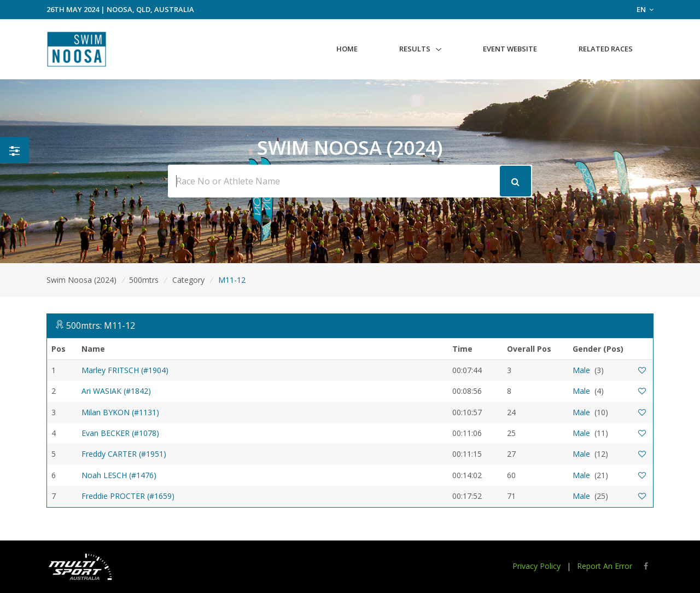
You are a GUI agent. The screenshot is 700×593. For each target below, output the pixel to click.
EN (645, 9)
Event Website (510, 49)
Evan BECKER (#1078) (120, 433)
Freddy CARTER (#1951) (124, 454)
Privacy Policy (536, 566)
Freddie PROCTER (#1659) (128, 496)
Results (415, 49)
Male (581, 370)
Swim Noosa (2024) (81, 280)
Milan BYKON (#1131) (120, 412)
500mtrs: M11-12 (101, 325)
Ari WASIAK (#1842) (116, 391)
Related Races (606, 49)
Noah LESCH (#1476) (119, 475)
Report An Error (605, 566)
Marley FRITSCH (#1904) (125, 370)
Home (347, 49)
